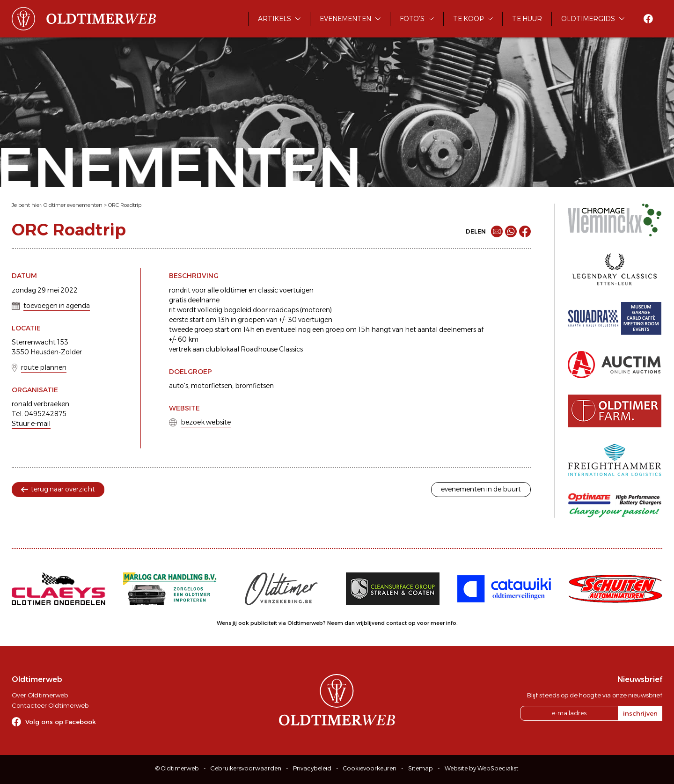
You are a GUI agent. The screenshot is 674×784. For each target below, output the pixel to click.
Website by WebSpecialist (482, 768)
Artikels (275, 19)
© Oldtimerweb (177, 768)
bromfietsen (254, 386)
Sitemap (421, 768)
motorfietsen (212, 386)
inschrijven (640, 713)
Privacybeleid (312, 768)
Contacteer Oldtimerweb (50, 705)
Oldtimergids (588, 19)
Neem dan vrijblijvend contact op (371, 623)
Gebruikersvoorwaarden (246, 768)
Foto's (412, 19)
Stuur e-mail (31, 424)
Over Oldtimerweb (40, 695)
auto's (179, 386)
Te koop (468, 19)
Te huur (527, 19)
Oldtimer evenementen (73, 205)
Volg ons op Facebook (61, 722)
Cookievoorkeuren (370, 768)
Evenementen (345, 19)
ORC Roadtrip (125, 205)
